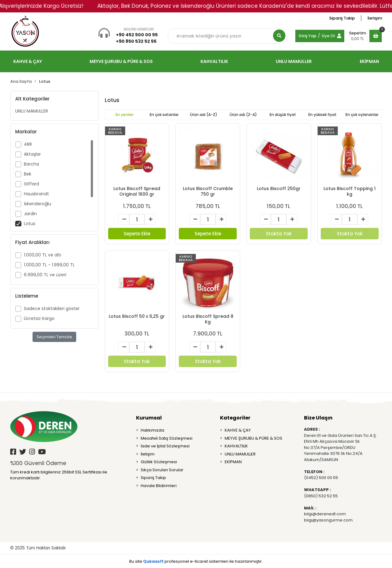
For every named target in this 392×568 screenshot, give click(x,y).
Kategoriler (235, 418)
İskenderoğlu (37, 204)
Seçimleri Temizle (54, 337)
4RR (28, 144)
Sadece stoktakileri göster (52, 308)
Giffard (31, 184)
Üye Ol (328, 36)
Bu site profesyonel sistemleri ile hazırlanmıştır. (196, 561)
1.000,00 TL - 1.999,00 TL (49, 265)
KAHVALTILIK (236, 446)
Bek (28, 174)
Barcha (31, 164)
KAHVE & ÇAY (238, 430)
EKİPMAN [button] (369, 61)
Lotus (30, 224)
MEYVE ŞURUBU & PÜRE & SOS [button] (121, 61)
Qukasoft (153, 561)
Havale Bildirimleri (159, 486)
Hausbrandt (36, 194)
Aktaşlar (32, 154)
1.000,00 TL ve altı (42, 255)
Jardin (30, 214)
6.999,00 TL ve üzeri (45, 275)
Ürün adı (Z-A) (243, 115)
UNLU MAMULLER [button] (294, 61)
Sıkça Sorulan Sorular (162, 470)
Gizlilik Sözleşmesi (159, 462)
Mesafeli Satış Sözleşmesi (167, 438)
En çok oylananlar (362, 115)
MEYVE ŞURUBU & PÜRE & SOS (253, 438)
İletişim (375, 18)
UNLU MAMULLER (32, 111)
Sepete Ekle (137, 234)
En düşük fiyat (283, 115)
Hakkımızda (152, 430)
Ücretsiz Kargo (39, 318)
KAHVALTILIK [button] (214, 61)
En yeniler (125, 115)
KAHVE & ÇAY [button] (28, 61)
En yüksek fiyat (322, 115)
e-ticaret (199, 561)
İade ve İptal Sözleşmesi (165, 446)
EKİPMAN (233, 462)
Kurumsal (149, 418)
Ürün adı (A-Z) (204, 115)
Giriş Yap (307, 36)
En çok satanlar (164, 115)
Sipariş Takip (342, 18)
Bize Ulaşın (318, 418)
